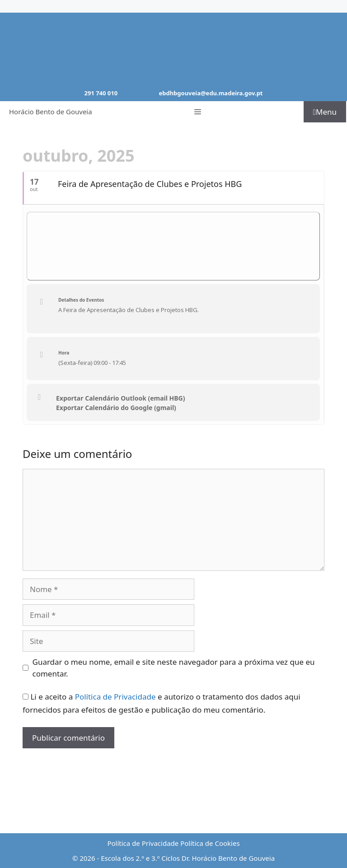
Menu (325, 112)
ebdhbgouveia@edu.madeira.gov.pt (211, 93)
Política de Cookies (210, 843)
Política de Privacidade (115, 697)
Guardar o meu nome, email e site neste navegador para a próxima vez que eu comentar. (174, 668)
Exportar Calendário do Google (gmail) (116, 408)
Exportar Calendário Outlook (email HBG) (121, 398)
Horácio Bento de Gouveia (51, 112)
